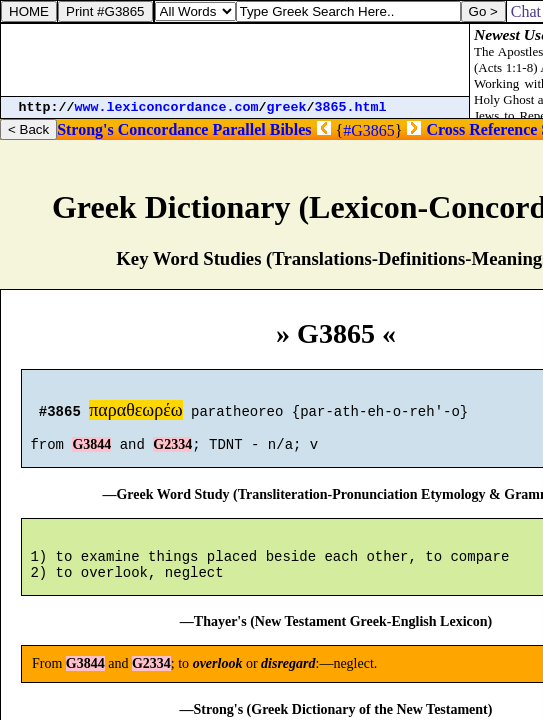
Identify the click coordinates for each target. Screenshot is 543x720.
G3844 (91, 453)
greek (287, 107)
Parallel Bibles (261, 129)
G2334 (172, 453)
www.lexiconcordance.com (167, 107)
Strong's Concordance (132, 129)
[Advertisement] (235, 60)
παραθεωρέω (135, 413)
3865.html (351, 107)
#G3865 (369, 130)
